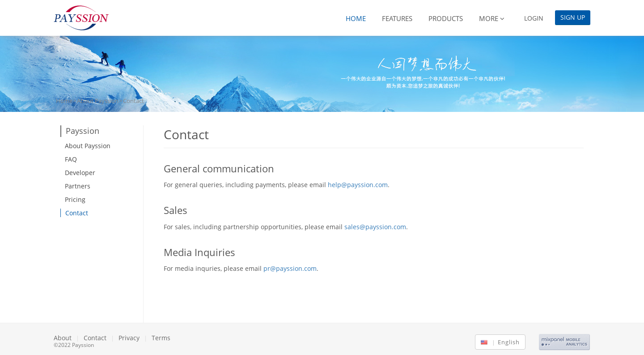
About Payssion (98, 101)
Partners (78, 186)
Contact (77, 213)
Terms (161, 338)
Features (397, 18)
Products (446, 18)
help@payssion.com (358, 185)
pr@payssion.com (290, 268)
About (63, 338)
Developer (80, 173)
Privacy (129, 338)
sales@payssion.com (375, 227)
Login (534, 18)
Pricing (75, 199)
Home (356, 18)
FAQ (71, 159)
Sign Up (573, 17)
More (492, 18)
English (505, 342)
